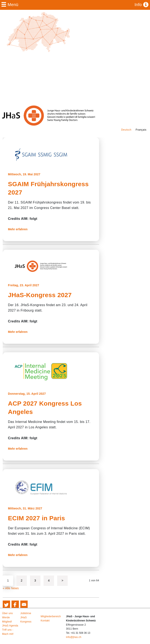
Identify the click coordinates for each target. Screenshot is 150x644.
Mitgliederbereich (51, 616)
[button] (6, 604)
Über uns (7, 613)
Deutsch (126, 130)
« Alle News (11, 588)
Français (141, 130)
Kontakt (45, 621)
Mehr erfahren (22, 229)
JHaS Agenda (10, 626)
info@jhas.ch (74, 637)
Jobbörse (26, 613)
